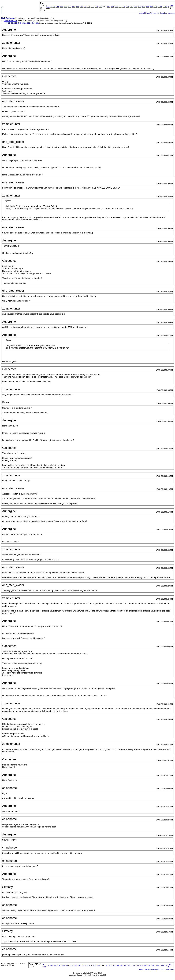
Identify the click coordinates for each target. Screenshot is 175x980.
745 (124, 7)
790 (139, 7)
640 (62, 7)
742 (112, 7)
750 (132, 7)
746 (128, 7)
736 (89, 7)
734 (81, 7)
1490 (160, 7)
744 (120, 7)
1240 (155, 7)
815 (143, 7)
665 (66, 7)
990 (151, 7)
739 (101, 7)
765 (136, 7)
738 (97, 7)
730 (77, 7)
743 (116, 7)
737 (93, 7)
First (48, 7)
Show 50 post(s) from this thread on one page (157, 13)
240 (54, 7)
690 (69, 7)
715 (73, 7)
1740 (165, 7)
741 (108, 7)
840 (147, 7)
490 (58, 7)
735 (85, 7)
